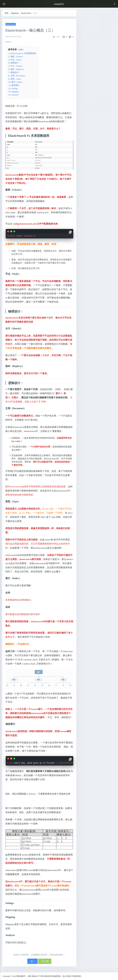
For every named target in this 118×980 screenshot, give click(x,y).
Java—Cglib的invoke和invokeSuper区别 (97, 101)
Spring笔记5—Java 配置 (91, 142)
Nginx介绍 (89, 153)
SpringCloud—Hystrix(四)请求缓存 (91, 115)
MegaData (15, 13)
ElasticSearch (26, 13)
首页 (7, 13)
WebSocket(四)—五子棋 (92, 129)
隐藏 (21, 50)
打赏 (45, 961)
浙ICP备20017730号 (36, 976)
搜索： (89, 72)
